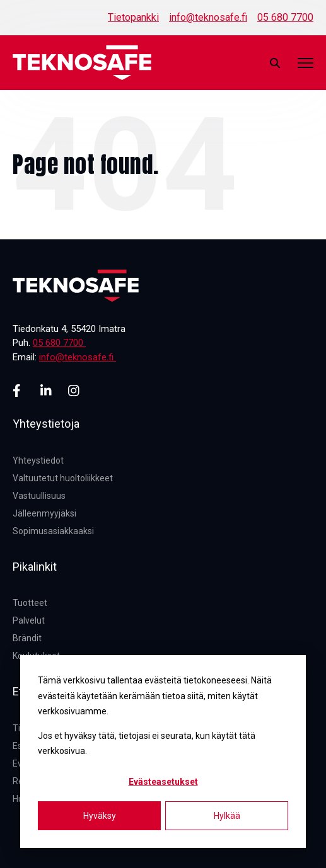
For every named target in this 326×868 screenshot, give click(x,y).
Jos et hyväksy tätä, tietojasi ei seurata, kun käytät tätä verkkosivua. (147, 744)
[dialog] (163, 751)
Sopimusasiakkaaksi (53, 531)
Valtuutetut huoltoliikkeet (63, 478)
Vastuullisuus (39, 496)
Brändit (27, 638)
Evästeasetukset (163, 782)
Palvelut (29, 620)
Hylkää (227, 816)
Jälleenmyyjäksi (44, 513)
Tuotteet (30, 603)
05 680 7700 (285, 17)
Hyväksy (100, 816)
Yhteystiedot (38, 460)
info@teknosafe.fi (208, 17)
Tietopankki (133, 17)
